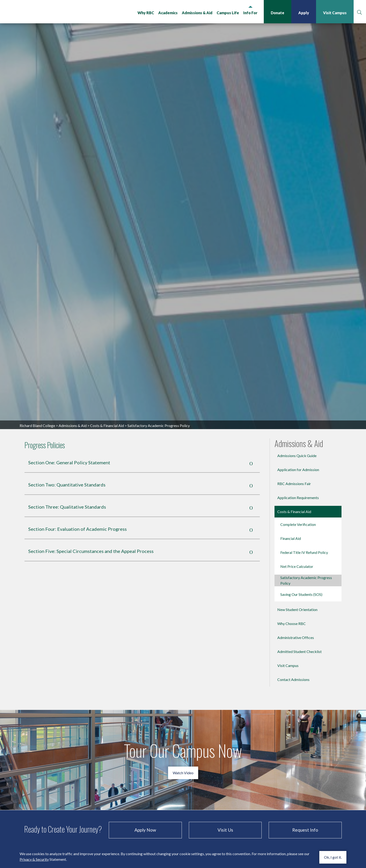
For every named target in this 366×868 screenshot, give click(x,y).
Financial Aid (291, 653)
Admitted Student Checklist (299, 766)
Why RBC (145, 13)
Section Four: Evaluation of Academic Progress (81, 644)
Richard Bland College (44, 13)
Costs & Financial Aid (107, 540)
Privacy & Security (34, 859)
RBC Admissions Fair (294, 599)
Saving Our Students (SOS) (301, 709)
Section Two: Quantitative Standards (70, 600)
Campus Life (227, 13)
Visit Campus (334, 13)
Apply (303, 13)
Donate (277, 13)
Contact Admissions (293, 794)
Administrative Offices (296, 752)
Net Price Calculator (297, 681)
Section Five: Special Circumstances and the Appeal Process (94, 666)
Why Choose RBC (292, 738)
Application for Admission (298, 585)
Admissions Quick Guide (297, 571)
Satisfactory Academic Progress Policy (306, 695)
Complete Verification (298, 639)
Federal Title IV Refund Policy (304, 667)
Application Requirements (298, 613)
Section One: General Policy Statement (72, 578)
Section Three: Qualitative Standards (70, 622)
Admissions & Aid (197, 13)
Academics (167, 13)
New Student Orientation (297, 724)
